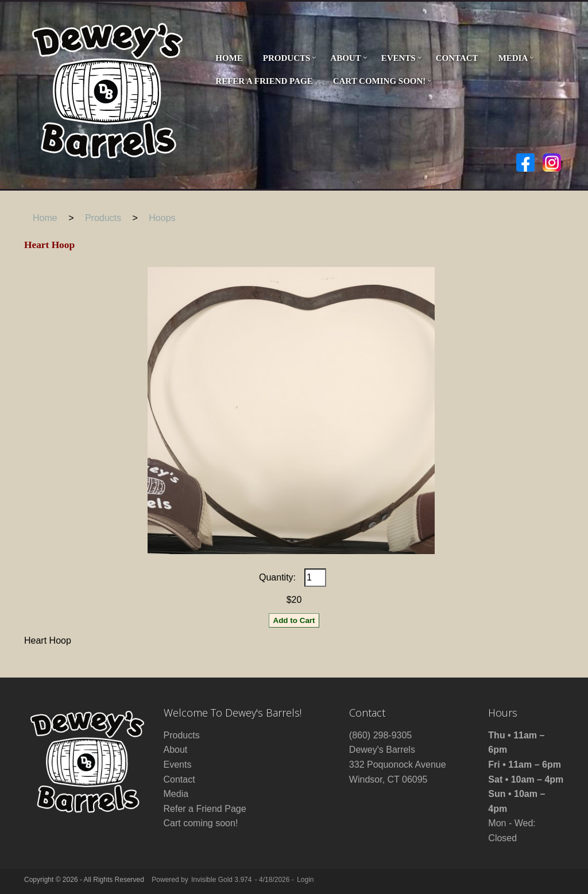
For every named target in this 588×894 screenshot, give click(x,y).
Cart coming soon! (380, 81)
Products (287, 58)
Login (305, 880)
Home (229, 58)
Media (513, 58)
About (345, 58)
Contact (457, 58)
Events (399, 58)
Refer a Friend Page (264, 81)
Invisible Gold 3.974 (223, 880)
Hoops (162, 218)
